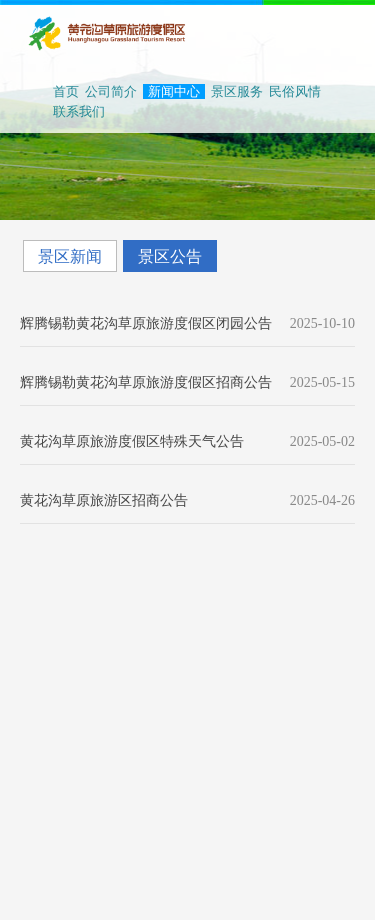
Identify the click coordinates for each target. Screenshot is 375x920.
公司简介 (111, 91)
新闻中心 (174, 91)
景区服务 (237, 91)
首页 (66, 91)
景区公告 (170, 256)
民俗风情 (295, 91)
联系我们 (79, 111)
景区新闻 (70, 256)
